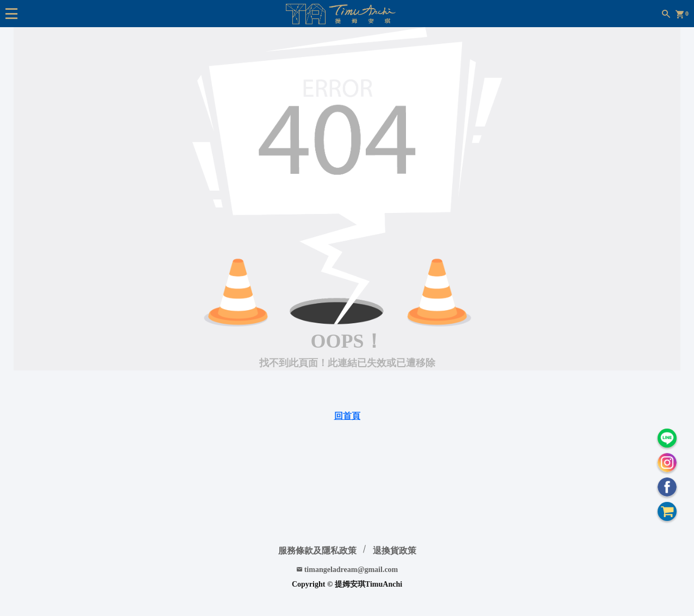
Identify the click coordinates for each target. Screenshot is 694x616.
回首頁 (347, 416)
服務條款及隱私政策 (317, 551)
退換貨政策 (395, 551)
